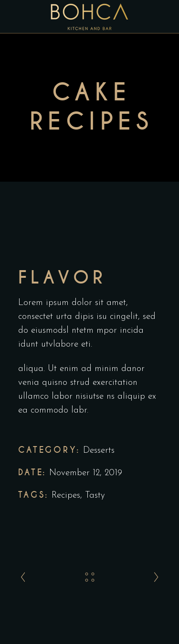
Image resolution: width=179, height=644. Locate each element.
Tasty (95, 496)
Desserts (99, 451)
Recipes (66, 496)
